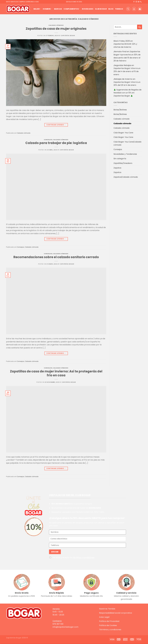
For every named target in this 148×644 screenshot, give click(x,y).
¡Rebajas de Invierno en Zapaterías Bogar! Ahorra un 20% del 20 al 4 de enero (127, 82)
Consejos (48, 140)
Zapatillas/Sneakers (123, 163)
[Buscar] (128, 9)
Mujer (37, 9)
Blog (111, 9)
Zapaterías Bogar (68, 36)
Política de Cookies (108, 625)
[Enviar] (140, 27)
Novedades (88, 9)
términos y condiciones (84, 557)
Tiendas (119, 9)
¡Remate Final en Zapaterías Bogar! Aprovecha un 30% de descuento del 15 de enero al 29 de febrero (127, 56)
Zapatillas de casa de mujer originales (56, 29)
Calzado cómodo (56, 25)
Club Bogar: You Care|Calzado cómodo (127, 143)
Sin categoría (120, 159)
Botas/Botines (120, 110)
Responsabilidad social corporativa (116, 613)
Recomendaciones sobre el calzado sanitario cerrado (56, 257)
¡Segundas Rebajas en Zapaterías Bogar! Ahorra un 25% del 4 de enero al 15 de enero (127, 70)
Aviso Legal (104, 617)
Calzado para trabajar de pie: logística (56, 143)
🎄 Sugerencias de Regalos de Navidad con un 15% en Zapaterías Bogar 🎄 (127, 93)
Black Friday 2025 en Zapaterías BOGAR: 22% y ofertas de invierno (125, 44)
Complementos (72, 9)
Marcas (58, 9)
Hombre (48, 9)
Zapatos (117, 168)
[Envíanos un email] (139, 2)
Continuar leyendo (56, 125)
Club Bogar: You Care (123, 133)
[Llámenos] (141, 2)
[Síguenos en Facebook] (134, 2)
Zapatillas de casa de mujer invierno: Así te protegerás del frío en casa (56, 373)
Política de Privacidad (109, 621)
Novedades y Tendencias (125, 154)
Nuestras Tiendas (107, 609)
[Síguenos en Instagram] (136, 2)
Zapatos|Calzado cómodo (126, 177)
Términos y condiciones (110, 630)
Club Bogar (101, 9)
